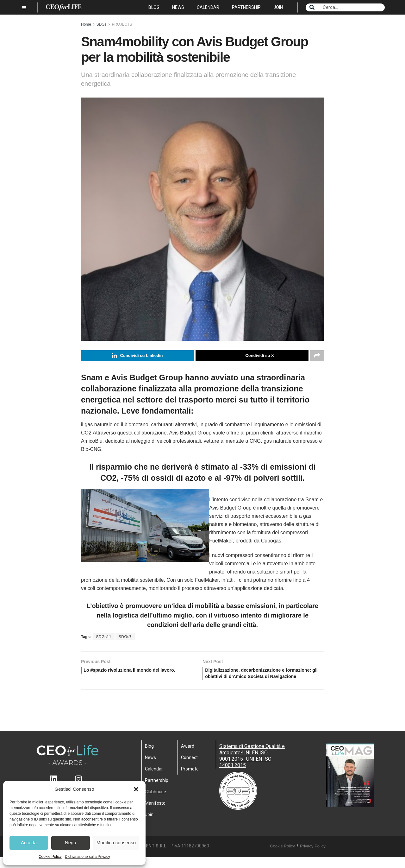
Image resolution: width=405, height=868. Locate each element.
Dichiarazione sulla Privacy (87, 857)
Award (188, 757)
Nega (71, 843)
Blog (154, 7)
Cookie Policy (50, 857)
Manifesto (155, 814)
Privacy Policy (313, 857)
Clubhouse (156, 802)
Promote (190, 780)
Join (278, 7)
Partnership (246, 7)
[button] (136, 789)
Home (86, 24)
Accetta (29, 843)
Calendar (208, 7)
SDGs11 (103, 638)
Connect (189, 768)
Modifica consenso (116, 843)
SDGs (102, 24)
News (178, 7)
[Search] (312, 7)
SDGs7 (125, 638)
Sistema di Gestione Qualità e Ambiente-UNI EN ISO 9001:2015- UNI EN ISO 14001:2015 (252, 767)
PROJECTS (122, 24)
